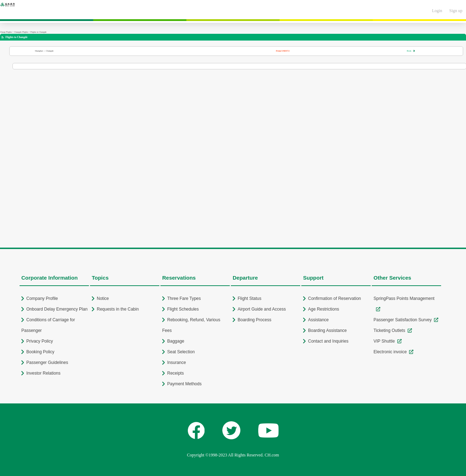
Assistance (318, 320)
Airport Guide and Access (262, 309)
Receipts (176, 373)
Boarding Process (255, 320)
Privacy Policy (40, 341)
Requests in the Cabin (118, 309)
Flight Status (250, 298)
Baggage (176, 341)
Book (411, 51)
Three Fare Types (184, 298)
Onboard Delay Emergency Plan (57, 309)
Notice (103, 298)
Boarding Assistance (327, 330)
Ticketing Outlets (389, 330)
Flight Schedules (183, 309)
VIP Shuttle (384, 341)
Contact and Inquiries (328, 341)
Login (437, 11)
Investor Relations (43, 373)
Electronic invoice (390, 352)
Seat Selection (181, 352)
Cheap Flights (6, 32)
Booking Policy (40, 352)
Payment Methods (184, 384)
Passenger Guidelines (47, 363)
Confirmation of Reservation (335, 298)
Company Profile (42, 298)
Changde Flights (21, 32)
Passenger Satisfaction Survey (403, 320)
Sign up (456, 11)
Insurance (177, 363)
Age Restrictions (324, 309)
